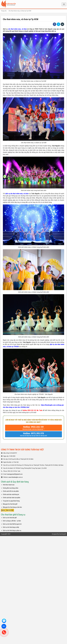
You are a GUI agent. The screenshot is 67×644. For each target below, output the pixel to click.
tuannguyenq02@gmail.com (15, 474)
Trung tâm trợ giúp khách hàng (11, 501)
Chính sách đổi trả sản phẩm (11, 491)
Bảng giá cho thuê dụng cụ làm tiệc (12, 507)
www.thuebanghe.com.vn (16, 477)
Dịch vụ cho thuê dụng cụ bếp (11, 527)
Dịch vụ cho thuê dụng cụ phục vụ (12, 530)
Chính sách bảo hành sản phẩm (12, 498)
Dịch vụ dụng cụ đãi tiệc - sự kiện (12, 521)
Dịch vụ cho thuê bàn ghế (10, 518)
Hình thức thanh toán (9, 485)
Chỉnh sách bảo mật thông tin (11, 494)
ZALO (4, 626)
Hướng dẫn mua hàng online (11, 488)
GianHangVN (63, 534)
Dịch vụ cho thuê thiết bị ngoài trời (12, 524)
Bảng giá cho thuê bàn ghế (10, 504)
